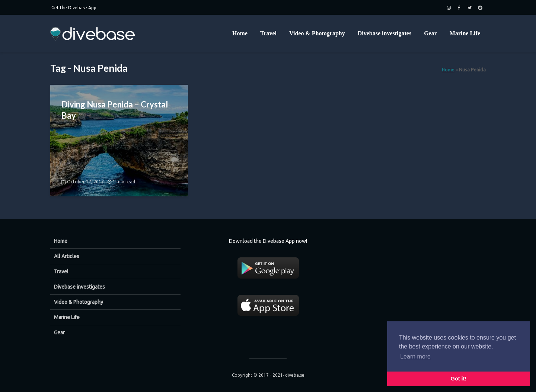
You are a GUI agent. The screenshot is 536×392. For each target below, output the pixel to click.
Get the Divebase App (74, 8)
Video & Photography (317, 33)
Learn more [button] (415, 356)
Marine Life (465, 33)
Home (240, 33)
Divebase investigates (385, 33)
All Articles (67, 256)
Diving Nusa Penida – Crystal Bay (115, 110)
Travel (268, 33)
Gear (430, 33)
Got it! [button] (459, 379)
